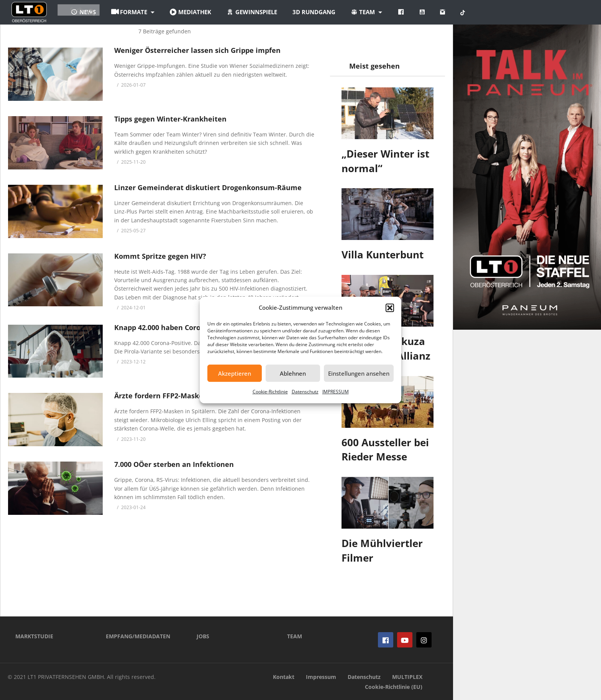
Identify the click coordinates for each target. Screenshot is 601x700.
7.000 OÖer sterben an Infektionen (174, 464)
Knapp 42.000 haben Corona (162, 327)
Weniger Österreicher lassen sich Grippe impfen (197, 50)
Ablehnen (293, 373)
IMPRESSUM (336, 392)
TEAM (295, 636)
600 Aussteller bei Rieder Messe (385, 450)
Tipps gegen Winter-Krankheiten (170, 119)
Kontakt (284, 677)
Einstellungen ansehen (359, 373)
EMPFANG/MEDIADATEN (138, 636)
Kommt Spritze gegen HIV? (160, 256)
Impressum (321, 677)
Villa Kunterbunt (383, 255)
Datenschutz (305, 392)
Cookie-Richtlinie (270, 392)
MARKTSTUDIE (34, 636)
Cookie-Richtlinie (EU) (394, 687)
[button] (390, 308)
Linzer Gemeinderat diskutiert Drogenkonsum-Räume (208, 187)
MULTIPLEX (407, 677)
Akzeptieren (235, 373)
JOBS (203, 636)
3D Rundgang (359, 12)
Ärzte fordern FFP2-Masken (161, 396)
